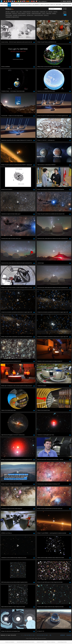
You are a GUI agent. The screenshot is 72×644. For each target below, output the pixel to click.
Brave (5, 173)
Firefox (5, 176)
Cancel (11, 197)
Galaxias (29, 14)
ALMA (17, 12)
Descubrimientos (36, 5)
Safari (5, 178)
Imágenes (5, 5)
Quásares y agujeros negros (19, 15)
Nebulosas (49, 14)
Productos (53, 5)
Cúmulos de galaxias (36, 14)
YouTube (3, 150)
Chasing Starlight (27, 12)
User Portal (69, 1)
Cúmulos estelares (39, 15)
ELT (47, 12)
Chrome (5, 174)
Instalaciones (9, 15)
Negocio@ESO (58, 5)
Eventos (42, 5)
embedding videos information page (20, 153)
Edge (5, 175)
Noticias (13, 5)
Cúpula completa (22, 14)
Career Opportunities (67, 5)
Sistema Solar (30, 15)
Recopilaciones (35, 12)
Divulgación (47, 5)
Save (4, 197)
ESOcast (51, 12)
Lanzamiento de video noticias (12, 17)
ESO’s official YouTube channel (31, 150)
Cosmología (42, 12)
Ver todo (8, 12)
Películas (15, 14)
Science (64, 1)
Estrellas (46, 15)
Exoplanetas (8, 14)
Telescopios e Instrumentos (26, 5)
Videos (9, 5)
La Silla (44, 14)
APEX (21, 12)
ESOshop (17, 5)
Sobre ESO (13, 12)
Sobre (2, 5)
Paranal (54, 14)
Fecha (65, 15)
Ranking (65, 13)
